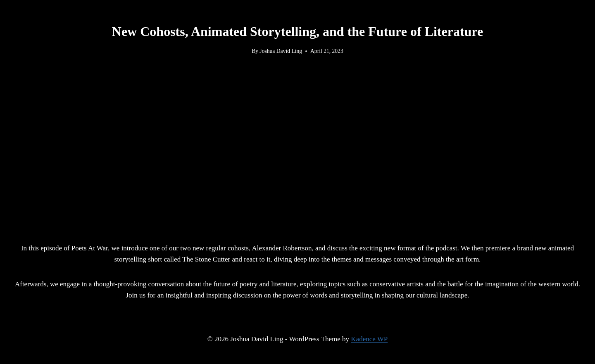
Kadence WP (369, 339)
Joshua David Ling (281, 51)
